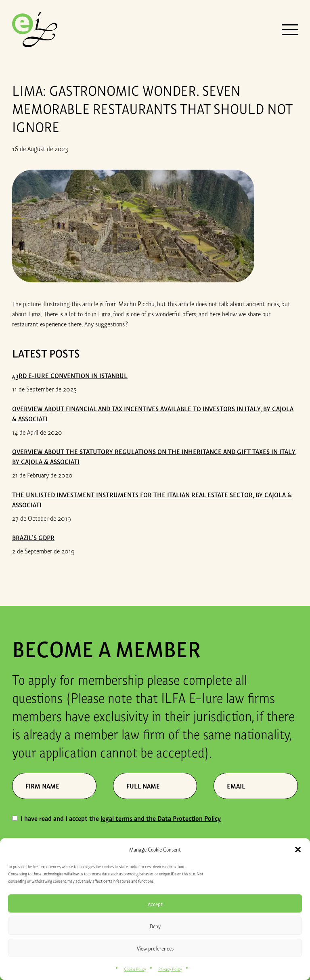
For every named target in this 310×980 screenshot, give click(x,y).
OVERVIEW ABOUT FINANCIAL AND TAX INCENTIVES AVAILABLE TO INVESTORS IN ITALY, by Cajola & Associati (153, 413)
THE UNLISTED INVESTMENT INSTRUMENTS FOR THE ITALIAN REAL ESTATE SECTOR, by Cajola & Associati (152, 499)
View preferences (155, 948)
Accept (155, 904)
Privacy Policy (170, 969)
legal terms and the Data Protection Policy (161, 818)
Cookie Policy (135, 969)
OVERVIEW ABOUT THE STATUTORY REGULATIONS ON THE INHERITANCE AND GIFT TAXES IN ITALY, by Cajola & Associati (154, 456)
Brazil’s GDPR (33, 537)
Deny (155, 926)
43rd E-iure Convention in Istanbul (70, 375)
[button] (298, 850)
